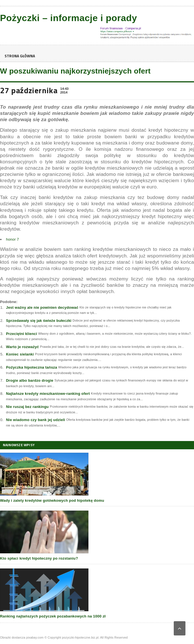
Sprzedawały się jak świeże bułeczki (39, 321)
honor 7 (12, 239)
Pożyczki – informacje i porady (68, 18)
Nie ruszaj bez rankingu (27, 407)
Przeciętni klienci (22, 334)
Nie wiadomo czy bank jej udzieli (36, 420)
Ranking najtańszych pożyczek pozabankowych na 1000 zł (53, 616)
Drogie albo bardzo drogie (30, 380)
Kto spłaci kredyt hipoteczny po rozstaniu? (39, 558)
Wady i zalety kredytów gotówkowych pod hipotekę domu (52, 500)
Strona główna (21, 56)
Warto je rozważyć (23, 347)
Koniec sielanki (20, 354)
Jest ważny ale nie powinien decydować (42, 307)
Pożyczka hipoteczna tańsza (32, 367)
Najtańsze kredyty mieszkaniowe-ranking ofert (48, 394)
